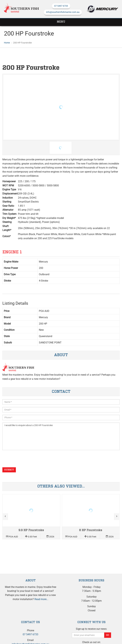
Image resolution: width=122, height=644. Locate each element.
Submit (9, 470)
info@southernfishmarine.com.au (63, 12)
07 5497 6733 (61, 6)
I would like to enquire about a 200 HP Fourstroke (61, 436)
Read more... (41, 599)
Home (7, 43)
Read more (31, 517)
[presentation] (26, 459)
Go (108, 635)
